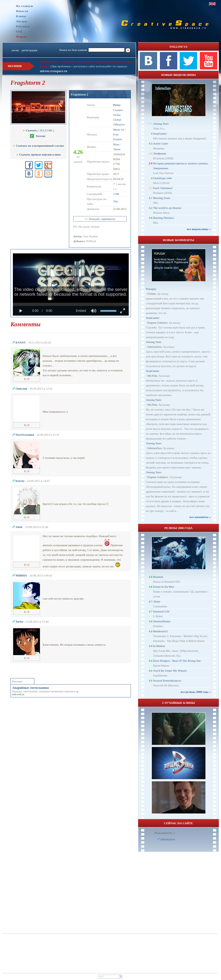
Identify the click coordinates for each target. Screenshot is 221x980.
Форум (21, 36)
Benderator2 (160, 631)
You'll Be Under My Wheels (170, 671)
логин (15, 50)
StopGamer (160, 134)
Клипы (21, 16)
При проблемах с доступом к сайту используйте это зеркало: (89, 66)
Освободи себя (162, 178)
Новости (22, 11)
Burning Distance (163, 218)
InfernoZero (155, 347)
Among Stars (161, 124)
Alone (157, 601)
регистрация (30, 50)
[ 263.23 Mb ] (38, 130)
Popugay (151, 289)
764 (115, 201)
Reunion (158, 577)
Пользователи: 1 (165, 833)
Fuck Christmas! (163, 188)
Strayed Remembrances (167, 681)
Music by (119, 130)
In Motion (159, 646)
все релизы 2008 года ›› (196, 692)
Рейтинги (23, 26)
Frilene (152, 294)
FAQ (19, 32)
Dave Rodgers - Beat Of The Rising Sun (177, 661)
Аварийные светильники (30, 688)
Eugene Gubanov (158, 323)
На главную (25, 6)
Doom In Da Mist (164, 587)
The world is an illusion (167, 208)
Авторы (22, 21)
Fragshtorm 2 (79, 94)
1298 (116, 194)
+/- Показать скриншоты (100, 219)
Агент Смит (161, 143)
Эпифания (160, 153)
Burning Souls (162, 198)
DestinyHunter (162, 621)
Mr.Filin (152, 376)
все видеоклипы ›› (199, 229)
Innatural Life (161, 611)
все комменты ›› (200, 517)
